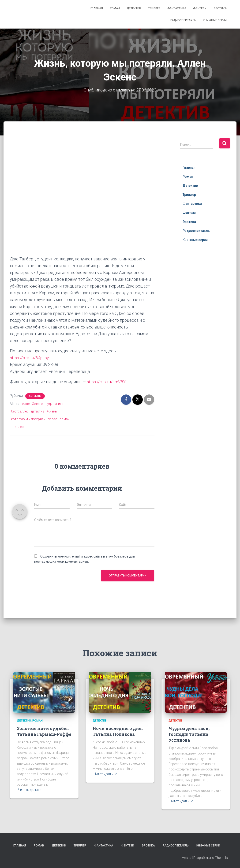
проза (52, 419)
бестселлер (20, 411)
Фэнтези (200, 8)
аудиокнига (54, 404)
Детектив (134, 8)
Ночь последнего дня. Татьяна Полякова (118, 731)
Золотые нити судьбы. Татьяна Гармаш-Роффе (44, 731)
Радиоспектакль (183, 20)
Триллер (154, 8)
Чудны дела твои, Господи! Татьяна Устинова (189, 734)
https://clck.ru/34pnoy (30, 358)
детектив (38, 411)
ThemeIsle (223, 858)
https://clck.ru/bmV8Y (107, 382)
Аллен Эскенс (33, 404)
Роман (115, 8)
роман (65, 419)
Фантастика (177, 8)
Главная (97, 8)
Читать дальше (30, 790)
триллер (17, 427)
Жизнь (52, 411)
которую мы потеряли (28, 419)
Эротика (220, 8)
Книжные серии (215, 20)
